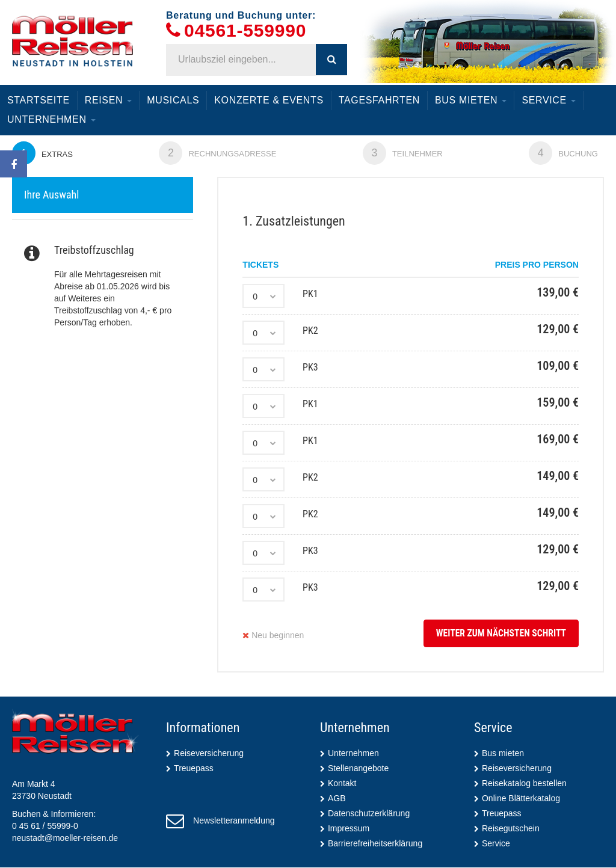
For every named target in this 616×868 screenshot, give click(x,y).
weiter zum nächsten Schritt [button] (500, 634)
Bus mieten (471, 100)
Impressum (349, 829)
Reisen (109, 100)
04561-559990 (245, 31)
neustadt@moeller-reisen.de (65, 839)
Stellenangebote (358, 769)
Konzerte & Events (269, 100)
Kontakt (342, 784)
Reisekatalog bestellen (524, 784)
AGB (337, 799)
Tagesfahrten (379, 100)
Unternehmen (51, 119)
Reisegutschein (511, 829)
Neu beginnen (273, 636)
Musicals (173, 100)
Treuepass (194, 769)
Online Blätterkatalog (521, 799)
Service (549, 100)
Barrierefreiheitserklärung (375, 844)
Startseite (38, 100)
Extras (43, 153)
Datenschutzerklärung (369, 814)
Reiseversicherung (209, 754)
